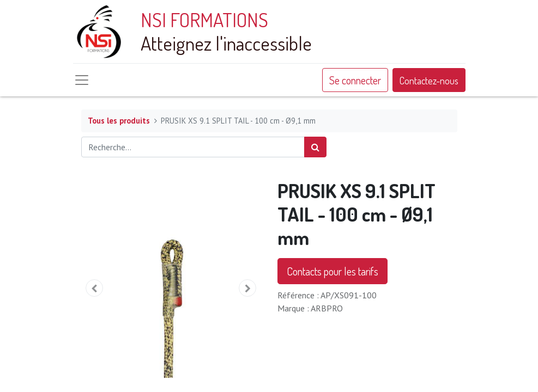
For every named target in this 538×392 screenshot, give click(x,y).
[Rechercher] (315, 147)
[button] (95, 288)
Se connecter (355, 80)
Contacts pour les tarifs (333, 271)
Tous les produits (119, 121)
